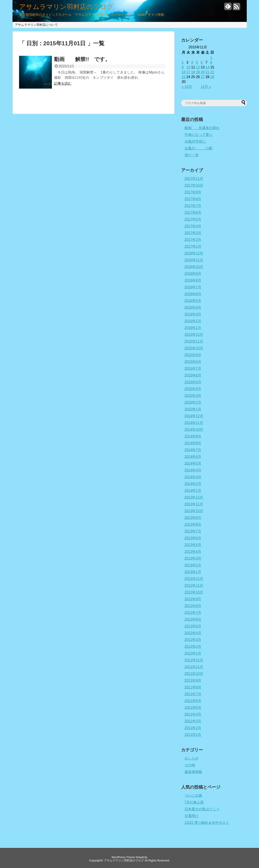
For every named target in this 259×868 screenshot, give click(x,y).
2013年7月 (193, 531)
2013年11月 (194, 504)
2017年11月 (194, 179)
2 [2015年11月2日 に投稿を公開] (183, 62)
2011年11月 (194, 667)
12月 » (206, 87)
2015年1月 (193, 409)
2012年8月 (193, 606)
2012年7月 (193, 613)
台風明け (192, 816)
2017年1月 (193, 246)
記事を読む (63, 83)
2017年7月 (193, 206)
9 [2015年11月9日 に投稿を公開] (183, 67)
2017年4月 (193, 226)
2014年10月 (194, 430)
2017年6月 (193, 213)
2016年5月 (193, 301)
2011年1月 (193, 735)
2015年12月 (194, 335)
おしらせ (192, 758)
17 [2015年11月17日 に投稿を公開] (188, 72)
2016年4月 (193, 307)
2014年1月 (193, 491)
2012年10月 (194, 592)
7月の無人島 (194, 802)
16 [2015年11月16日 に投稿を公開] (184, 72)
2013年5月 (193, 545)
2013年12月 (194, 497)
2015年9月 (193, 355)
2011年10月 (194, 674)
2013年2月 (193, 565)
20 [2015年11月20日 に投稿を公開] (203, 72)
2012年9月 (193, 599)
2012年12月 (194, 579)
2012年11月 (194, 585)
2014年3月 (193, 477)
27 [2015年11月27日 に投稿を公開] (203, 77)
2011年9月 (193, 680)
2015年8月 (193, 362)
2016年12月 (194, 253)
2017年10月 (194, 185)
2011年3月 (193, 721)
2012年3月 (193, 640)
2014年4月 (193, 470)
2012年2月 (193, 647)
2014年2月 (193, 484)
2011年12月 (194, 660)
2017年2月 (193, 240)
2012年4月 (193, 633)
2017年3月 (193, 233)
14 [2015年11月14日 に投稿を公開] (207, 67)
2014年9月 (193, 436)
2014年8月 (193, 443)
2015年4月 (193, 389)
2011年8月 (193, 687)
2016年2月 (193, 321)
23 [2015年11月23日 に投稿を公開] (184, 77)
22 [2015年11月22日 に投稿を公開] (212, 72)
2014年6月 (193, 457)
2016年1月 (193, 328)
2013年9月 (193, 518)
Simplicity (141, 857)
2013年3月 (193, 558)
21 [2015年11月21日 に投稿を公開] (207, 72)
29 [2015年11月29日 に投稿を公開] (212, 77)
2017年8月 (193, 199)
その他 (190, 765)
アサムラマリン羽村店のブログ (66, 7)
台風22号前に (195, 141)
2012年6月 (193, 619)
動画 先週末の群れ (202, 128)
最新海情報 (193, 772)
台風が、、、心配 (199, 148)
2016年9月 (193, 274)
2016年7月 (193, 287)
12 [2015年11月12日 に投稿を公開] (198, 67)
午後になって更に (199, 135)
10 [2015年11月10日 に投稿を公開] (188, 67)
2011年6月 (193, 701)
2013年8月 (193, 524)
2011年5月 (193, 708)
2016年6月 (193, 294)
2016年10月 (194, 267)
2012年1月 (193, 653)
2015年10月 (194, 348)
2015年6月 (193, 375)
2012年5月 (193, 626)
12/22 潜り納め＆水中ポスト (207, 823)
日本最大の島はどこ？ (202, 809)
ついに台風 (193, 795)
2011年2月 (193, 728)
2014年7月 (193, 450)
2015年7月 (193, 368)
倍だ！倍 (192, 155)
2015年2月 (193, 402)
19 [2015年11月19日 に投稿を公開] (198, 72)
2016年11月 (194, 260)
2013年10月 (194, 511)
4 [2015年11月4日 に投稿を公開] (192, 62)
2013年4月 (193, 552)
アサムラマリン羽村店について (36, 25)
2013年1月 (193, 572)
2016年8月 (193, 280)
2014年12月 (194, 416)
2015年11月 (194, 341)
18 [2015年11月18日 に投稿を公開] (193, 72)
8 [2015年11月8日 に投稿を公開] (211, 62)
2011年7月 (193, 694)
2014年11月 (194, 423)
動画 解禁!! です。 (82, 59)
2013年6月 (193, 538)
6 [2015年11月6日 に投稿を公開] (202, 62)
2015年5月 (193, 382)
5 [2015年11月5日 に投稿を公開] (197, 62)
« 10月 (187, 87)
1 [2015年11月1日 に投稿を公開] (211, 58)
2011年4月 (193, 714)
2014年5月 (193, 463)
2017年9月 (193, 192)
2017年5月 (193, 219)
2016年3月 (193, 314)
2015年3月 (193, 396)
